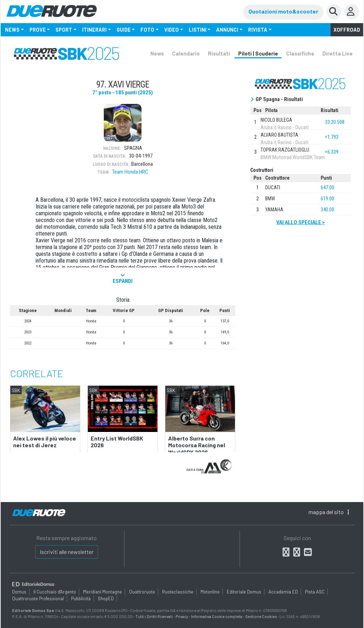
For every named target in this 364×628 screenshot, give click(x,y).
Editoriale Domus (244, 592)
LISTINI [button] (198, 30)
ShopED (106, 598)
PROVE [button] (38, 30)
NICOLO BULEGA (276, 120)
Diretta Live (338, 53)
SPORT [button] (64, 30)
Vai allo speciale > (300, 222)
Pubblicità (81, 598)
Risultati (219, 53)
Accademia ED (283, 592)
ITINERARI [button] (94, 30)
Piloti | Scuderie (258, 53)
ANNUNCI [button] (227, 30)
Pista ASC (315, 592)
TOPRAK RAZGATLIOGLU (285, 150)
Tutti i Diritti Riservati (154, 616)
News (157, 53)
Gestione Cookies (261, 616)
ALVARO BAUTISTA (279, 135)
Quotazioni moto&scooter (283, 11)
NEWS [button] (12, 30)
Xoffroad (347, 30)
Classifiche (300, 53)
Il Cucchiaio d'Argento (55, 592)
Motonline (210, 592)
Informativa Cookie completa (217, 616)
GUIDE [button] (124, 30)
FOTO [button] (147, 30)
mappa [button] (329, 512)
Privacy (182, 616)
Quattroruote (142, 592)
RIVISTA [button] (258, 30)
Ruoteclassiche (178, 592)
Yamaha (274, 210)
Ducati (273, 188)
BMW (270, 199)
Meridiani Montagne (103, 592)
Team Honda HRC (130, 172)
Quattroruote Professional (38, 598)
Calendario (186, 53)
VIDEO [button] (172, 30)
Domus (19, 592)
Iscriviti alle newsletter (67, 552)
